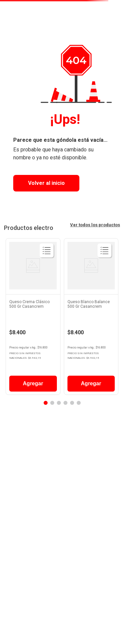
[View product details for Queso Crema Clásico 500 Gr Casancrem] (33, 318)
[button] (46, 403)
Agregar (33, 383)
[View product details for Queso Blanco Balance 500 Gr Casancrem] (91, 318)
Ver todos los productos (95, 225)
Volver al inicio (46, 183)
